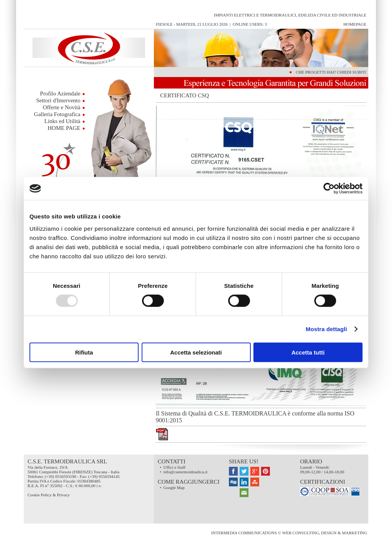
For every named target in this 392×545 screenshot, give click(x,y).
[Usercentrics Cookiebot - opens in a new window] (329, 189)
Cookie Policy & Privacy (49, 495)
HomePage (355, 24)
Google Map (174, 488)
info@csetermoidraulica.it (185, 472)
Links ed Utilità (62, 121)
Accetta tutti (308, 352)
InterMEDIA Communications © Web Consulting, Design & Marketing (290, 533)
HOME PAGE (64, 128)
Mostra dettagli (326, 329)
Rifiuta (84, 352)
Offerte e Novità (62, 107)
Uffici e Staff (175, 467)
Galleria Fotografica (57, 114)
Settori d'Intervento (58, 100)
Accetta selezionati (196, 352)
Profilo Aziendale (60, 94)
